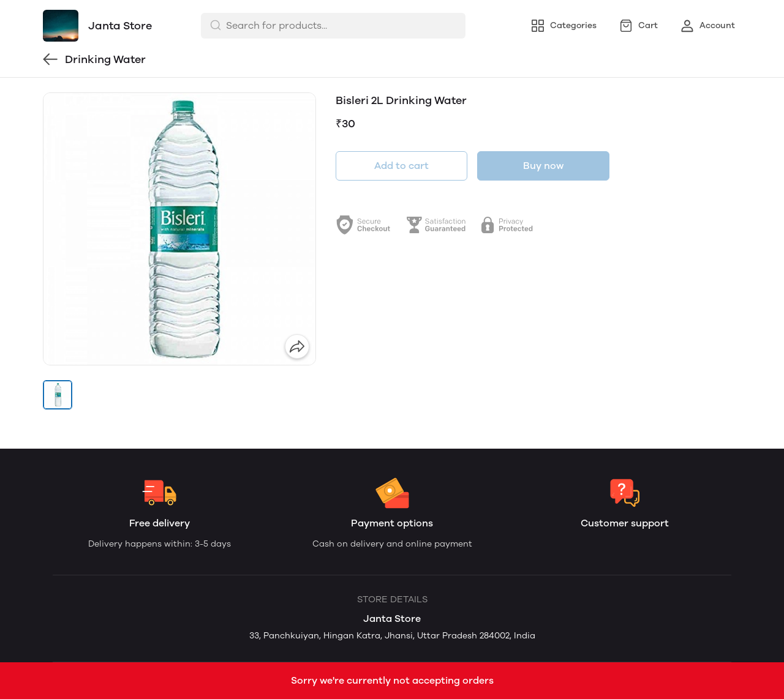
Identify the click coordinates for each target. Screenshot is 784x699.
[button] (58, 395)
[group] (179, 229)
